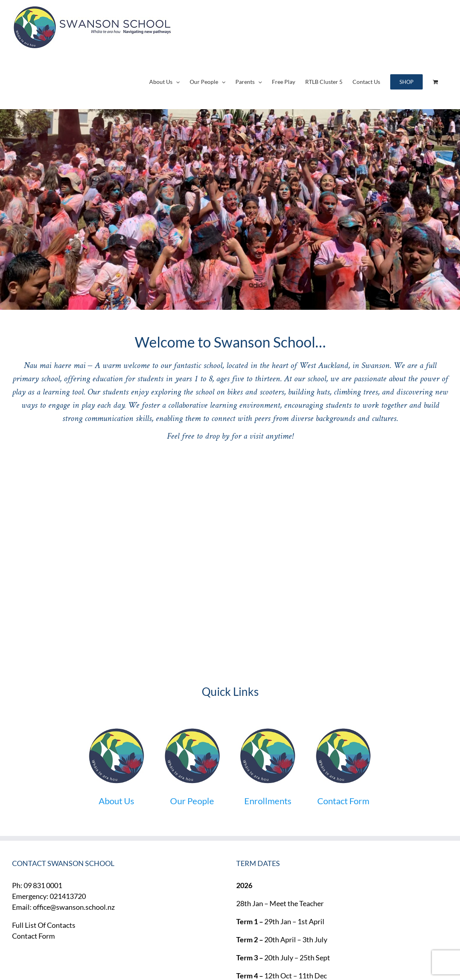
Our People (192, 801)
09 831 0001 (43, 885)
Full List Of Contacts (44, 925)
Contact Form (343, 801)
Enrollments (268, 801)
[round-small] (117, 730)
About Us (117, 801)
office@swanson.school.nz (74, 907)
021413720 (68, 896)
